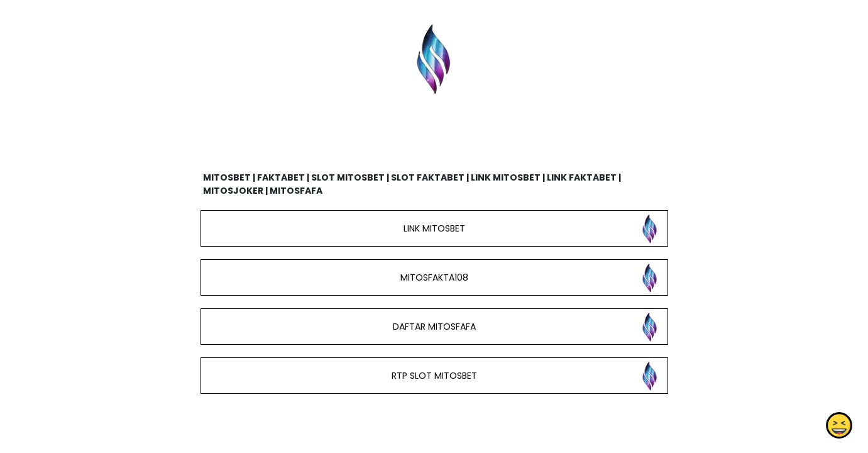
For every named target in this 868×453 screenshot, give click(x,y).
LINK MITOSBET (434, 228)
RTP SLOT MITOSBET (434, 376)
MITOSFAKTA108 (434, 277)
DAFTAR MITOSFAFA (434, 327)
